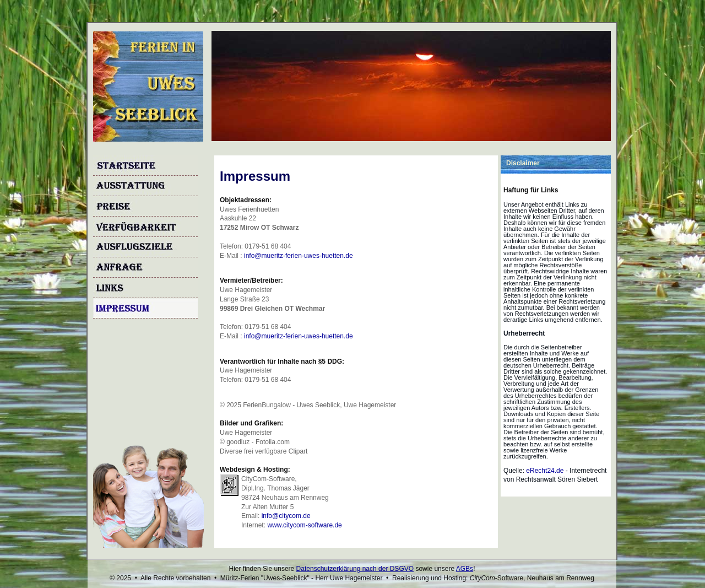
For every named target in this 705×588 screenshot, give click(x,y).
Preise (145, 206)
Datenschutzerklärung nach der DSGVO (355, 569)
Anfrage (145, 268)
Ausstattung (145, 186)
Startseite (145, 166)
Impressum (145, 308)
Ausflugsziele (145, 247)
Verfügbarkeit (145, 227)
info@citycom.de (286, 516)
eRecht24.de (545, 471)
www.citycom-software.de (304, 525)
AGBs (465, 569)
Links (145, 288)
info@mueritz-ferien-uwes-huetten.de (299, 256)
